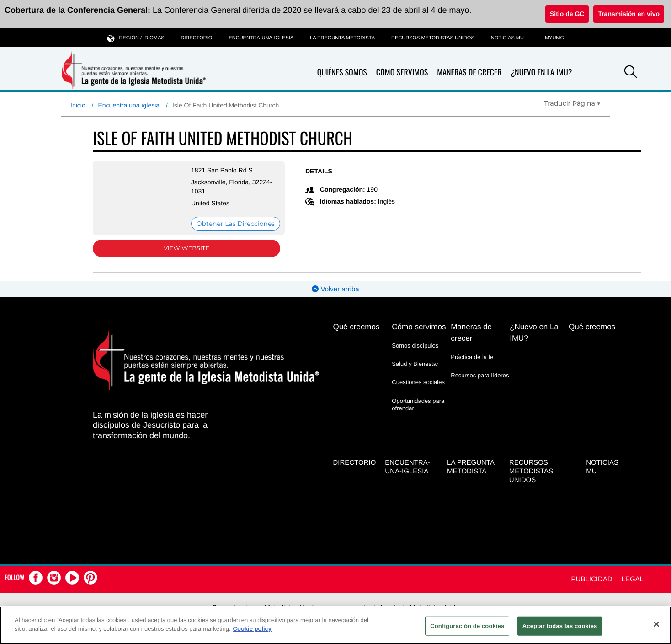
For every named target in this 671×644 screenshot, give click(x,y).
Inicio (78, 105)
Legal (633, 579)
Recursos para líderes (480, 375)
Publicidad (592, 579)
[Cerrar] (656, 624)
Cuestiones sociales (418, 382)
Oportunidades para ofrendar (418, 405)
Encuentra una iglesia (129, 105)
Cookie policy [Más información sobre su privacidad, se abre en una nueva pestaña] (253, 629)
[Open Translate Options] (572, 103)
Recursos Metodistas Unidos (433, 38)
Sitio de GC (567, 14)
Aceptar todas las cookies (560, 626)
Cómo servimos (402, 72)
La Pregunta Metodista (342, 38)
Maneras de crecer (469, 72)
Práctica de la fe (472, 357)
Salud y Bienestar (415, 364)
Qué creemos (356, 327)
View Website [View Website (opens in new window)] (186, 248)
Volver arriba (335, 289)
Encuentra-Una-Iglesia (261, 38)
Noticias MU (507, 38)
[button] (631, 73)
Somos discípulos (415, 346)
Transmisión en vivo (629, 14)
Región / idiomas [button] (136, 38)
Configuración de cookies (467, 626)
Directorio (197, 38)
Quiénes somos (342, 72)
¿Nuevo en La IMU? (541, 72)
